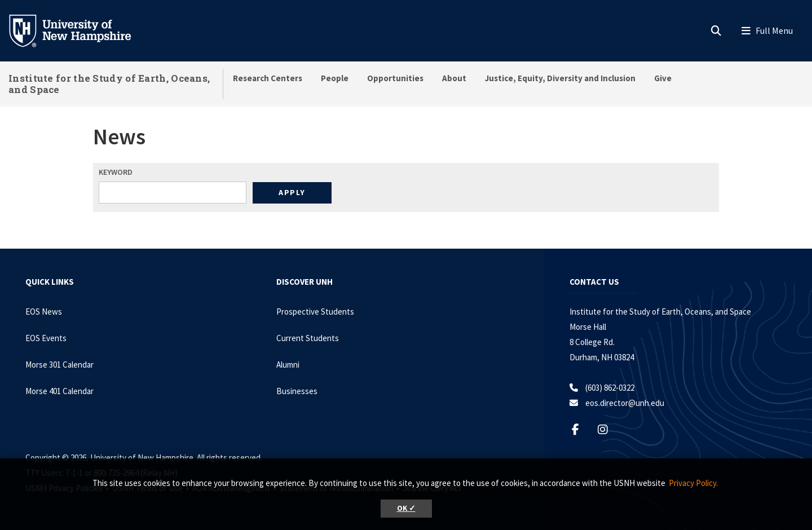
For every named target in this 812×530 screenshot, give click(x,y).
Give (663, 78)
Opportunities (395, 78)
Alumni (288, 365)
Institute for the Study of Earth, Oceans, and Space (109, 84)
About (454, 78)
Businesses (297, 391)
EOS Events (46, 338)
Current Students (308, 338)
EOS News (44, 312)
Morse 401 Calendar (59, 391)
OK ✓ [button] (406, 508)
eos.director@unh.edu (625, 403)
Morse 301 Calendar (59, 365)
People (335, 78)
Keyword (116, 172)
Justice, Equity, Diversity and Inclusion (560, 78)
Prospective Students (315, 312)
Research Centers (268, 78)
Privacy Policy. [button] (693, 483)
